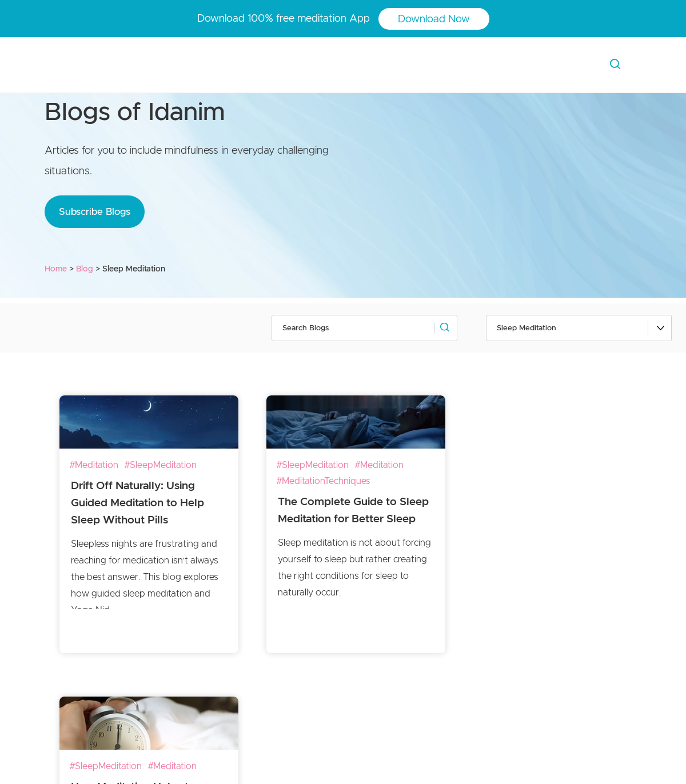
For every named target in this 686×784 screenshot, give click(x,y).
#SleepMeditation (160, 465)
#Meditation (94, 465)
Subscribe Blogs (95, 212)
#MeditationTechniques (323, 481)
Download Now (434, 19)
